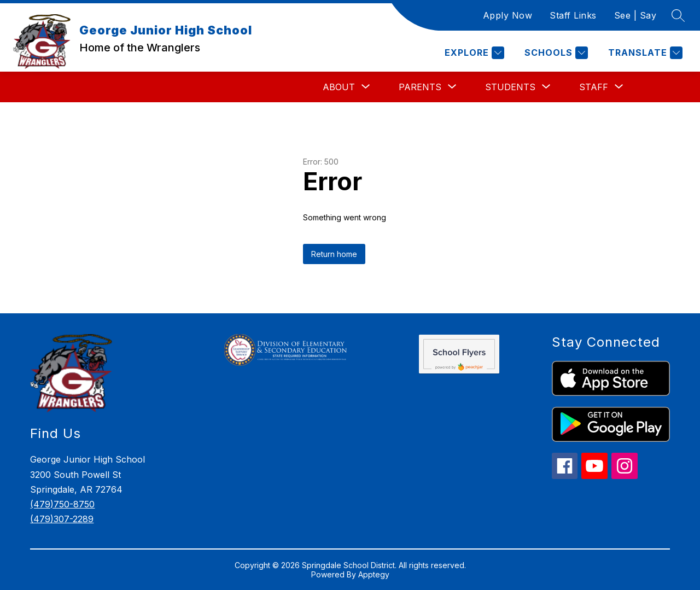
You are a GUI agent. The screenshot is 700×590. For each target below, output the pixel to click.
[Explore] (473, 53)
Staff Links (573, 15)
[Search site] (678, 15)
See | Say (635, 15)
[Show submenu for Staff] (594, 87)
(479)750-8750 (62, 504)
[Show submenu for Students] (510, 87)
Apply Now (508, 15)
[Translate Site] (644, 53)
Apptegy (374, 574)
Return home (334, 254)
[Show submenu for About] (339, 87)
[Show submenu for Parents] (420, 87)
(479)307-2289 (62, 519)
